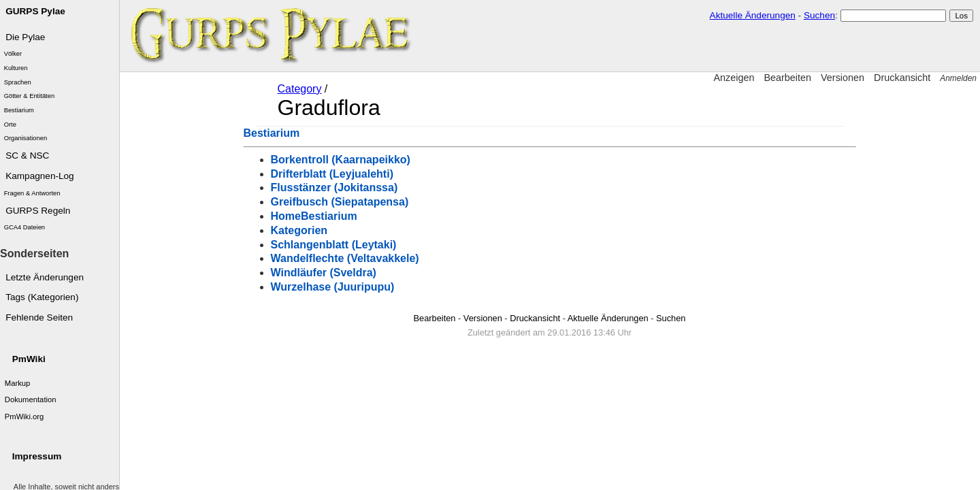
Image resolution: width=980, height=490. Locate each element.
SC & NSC (27, 156)
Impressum (37, 456)
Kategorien (299, 230)
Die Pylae (25, 37)
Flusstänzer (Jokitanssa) (334, 187)
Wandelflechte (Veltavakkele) (345, 258)
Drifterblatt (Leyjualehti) (332, 174)
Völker (13, 54)
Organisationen (26, 138)
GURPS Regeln (38, 211)
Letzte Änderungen (45, 277)
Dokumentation (31, 399)
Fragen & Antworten (32, 193)
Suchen (819, 15)
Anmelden (958, 78)
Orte (10, 125)
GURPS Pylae (35, 11)
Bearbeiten (787, 78)
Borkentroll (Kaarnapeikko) (341, 160)
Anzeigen (734, 78)
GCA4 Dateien (24, 227)
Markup (18, 383)
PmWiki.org (24, 416)
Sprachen (18, 82)
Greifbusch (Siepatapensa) (340, 202)
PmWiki (29, 359)
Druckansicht (902, 78)
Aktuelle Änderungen (753, 15)
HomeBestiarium (314, 216)
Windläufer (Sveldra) (324, 273)
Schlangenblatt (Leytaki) (334, 245)
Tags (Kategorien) (42, 297)
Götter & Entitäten (30, 96)
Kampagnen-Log (40, 176)
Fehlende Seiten (39, 317)
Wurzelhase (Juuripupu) (333, 287)
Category (300, 89)
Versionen (843, 78)
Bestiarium (19, 110)
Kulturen (16, 68)
